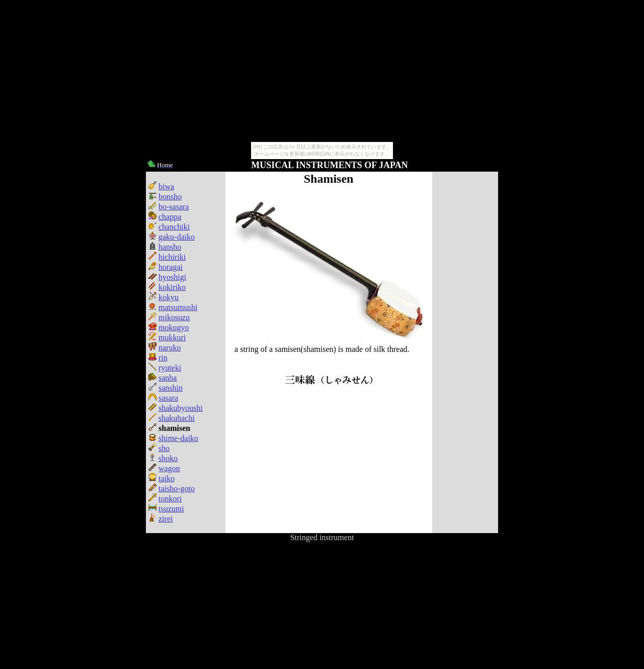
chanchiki (169, 227)
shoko (163, 458)
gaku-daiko (172, 237)
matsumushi (173, 307)
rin (158, 358)
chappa (165, 217)
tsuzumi (166, 509)
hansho (165, 247)
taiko (162, 478)
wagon (164, 468)
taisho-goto (172, 489)
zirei (160, 519)
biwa (161, 187)
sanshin (166, 388)
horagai (166, 267)
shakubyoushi (176, 408)
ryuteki (165, 368)
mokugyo (169, 327)
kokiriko (167, 287)
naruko (165, 348)
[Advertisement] (465, 352)
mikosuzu (169, 317)
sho (159, 448)
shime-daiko (173, 438)
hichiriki (167, 257)
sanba (163, 378)
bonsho (165, 197)
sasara (163, 398)
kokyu (164, 297)
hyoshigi (167, 277)
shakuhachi (172, 418)
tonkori (165, 499)
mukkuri (167, 338)
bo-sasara (169, 207)
